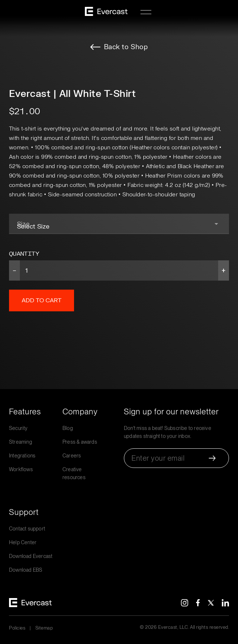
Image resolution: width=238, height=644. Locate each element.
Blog (68, 428)
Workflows (21, 469)
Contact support (27, 529)
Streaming (21, 442)
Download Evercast (31, 556)
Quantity (24, 254)
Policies (17, 628)
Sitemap (44, 628)
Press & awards (80, 442)
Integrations (22, 456)
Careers (72, 456)
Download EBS (26, 570)
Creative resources (74, 473)
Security (18, 428)
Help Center (23, 542)
